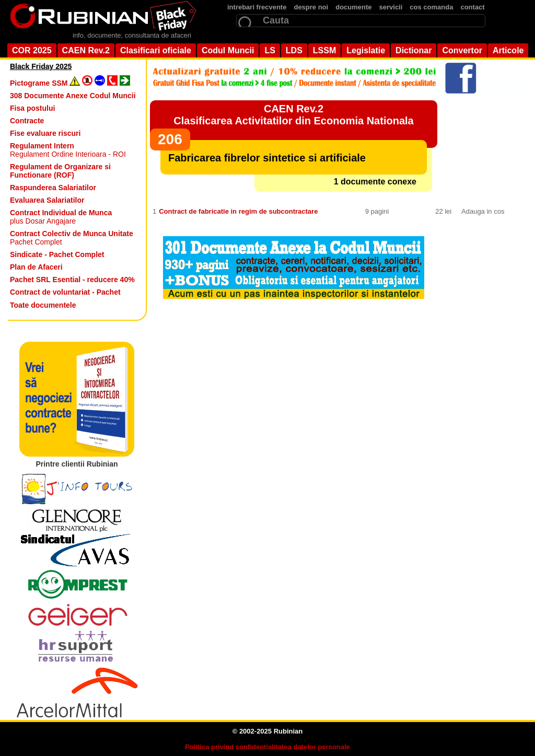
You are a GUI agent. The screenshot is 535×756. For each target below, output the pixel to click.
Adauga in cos (483, 211)
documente (353, 7)
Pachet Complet (72, 238)
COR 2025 (32, 50)
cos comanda (431, 7)
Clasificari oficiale (156, 50)
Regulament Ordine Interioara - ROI (68, 150)
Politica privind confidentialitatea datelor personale (267, 747)
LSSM (324, 50)
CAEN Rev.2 (86, 50)
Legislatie (366, 50)
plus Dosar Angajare (61, 217)
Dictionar (414, 50)
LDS (294, 50)
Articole (508, 50)
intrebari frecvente (257, 7)
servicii (391, 7)
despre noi (311, 7)
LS (270, 50)
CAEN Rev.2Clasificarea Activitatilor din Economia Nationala (293, 115)
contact (472, 7)
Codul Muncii (228, 50)
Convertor (462, 50)
